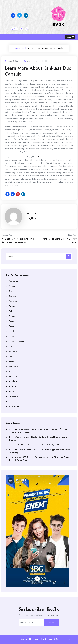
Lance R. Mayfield (31, 216)
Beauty (12, 291)
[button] (70, 37)
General (12, 326)
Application (14, 281)
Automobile (14, 286)
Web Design (14, 406)
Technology (14, 396)
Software (12, 386)
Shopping (13, 376)
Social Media (14, 381)
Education (13, 301)
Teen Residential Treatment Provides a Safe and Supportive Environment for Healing (40, 451)
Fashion (12, 311)
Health (25, 48)
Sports (11, 391)
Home (18, 48)
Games (12, 321)
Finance (12, 316)
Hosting (12, 346)
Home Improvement (17, 341)
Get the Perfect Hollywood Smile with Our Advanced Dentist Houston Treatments (38, 439)
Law (10, 356)
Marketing (13, 361)
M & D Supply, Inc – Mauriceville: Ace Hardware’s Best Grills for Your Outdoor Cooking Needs (38, 431)
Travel (11, 401)
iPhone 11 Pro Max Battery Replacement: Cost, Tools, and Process (37, 445)
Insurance (13, 351)
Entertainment (15, 306)
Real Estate (13, 366)
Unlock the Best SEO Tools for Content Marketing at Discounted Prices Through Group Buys (39, 459)
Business (12, 296)
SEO (10, 371)
